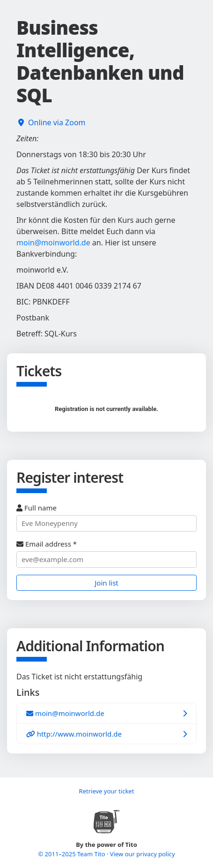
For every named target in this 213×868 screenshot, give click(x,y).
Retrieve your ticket (107, 791)
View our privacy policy (143, 854)
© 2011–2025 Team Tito (72, 854)
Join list (106, 583)
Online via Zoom (57, 122)
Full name (106, 517)
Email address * (106, 553)
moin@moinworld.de (53, 243)
